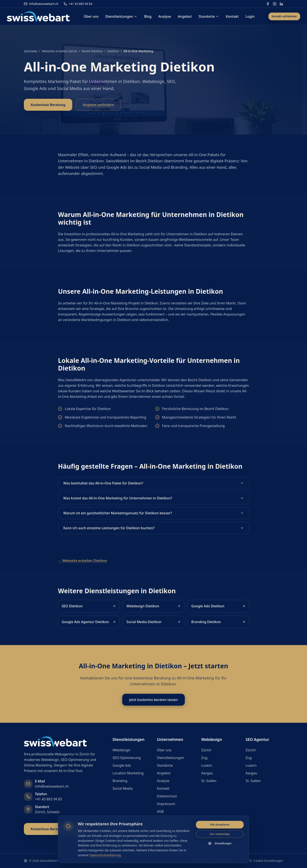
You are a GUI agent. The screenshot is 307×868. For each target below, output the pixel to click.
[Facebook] (268, 4)
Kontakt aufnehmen (284, 16)
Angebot (185, 16)
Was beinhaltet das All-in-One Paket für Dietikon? (153, 483)
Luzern (207, 765)
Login (250, 16)
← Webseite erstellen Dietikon (83, 561)
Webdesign (122, 750)
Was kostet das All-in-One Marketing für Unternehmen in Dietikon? (153, 498)
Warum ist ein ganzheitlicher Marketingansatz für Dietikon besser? (153, 513)
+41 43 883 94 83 (78, 4)
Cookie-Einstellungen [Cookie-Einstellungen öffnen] (266, 861)
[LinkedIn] (281, 4)
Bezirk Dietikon (92, 51)
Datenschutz (167, 796)
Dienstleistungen (121, 16)
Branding (120, 781)
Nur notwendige (220, 834)
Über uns (91, 16)
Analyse (165, 16)
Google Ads (122, 765)
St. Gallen (209, 781)
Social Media (123, 788)
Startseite (31, 51)
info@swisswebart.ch (41, 4)
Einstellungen (220, 844)
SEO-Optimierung (127, 758)
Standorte (209, 16)
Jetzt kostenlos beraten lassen (153, 700)
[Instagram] (275, 4)
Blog (148, 16)
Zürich (206, 750)
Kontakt (232, 16)
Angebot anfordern (98, 105)
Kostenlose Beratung (48, 105)
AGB (160, 811)
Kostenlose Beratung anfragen (56, 829)
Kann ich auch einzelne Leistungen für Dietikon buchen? (153, 528)
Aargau (207, 773)
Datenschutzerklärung (105, 855)
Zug (204, 758)
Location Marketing (128, 773)
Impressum (166, 804)
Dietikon (113, 51)
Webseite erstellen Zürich (59, 51)
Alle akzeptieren (220, 825)
